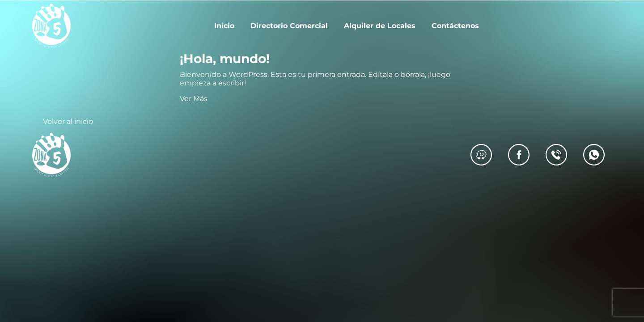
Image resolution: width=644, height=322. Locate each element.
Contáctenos (455, 26)
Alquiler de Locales (380, 26)
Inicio (224, 26)
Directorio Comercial (289, 26)
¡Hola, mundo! (225, 59)
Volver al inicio (68, 121)
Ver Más (194, 99)
